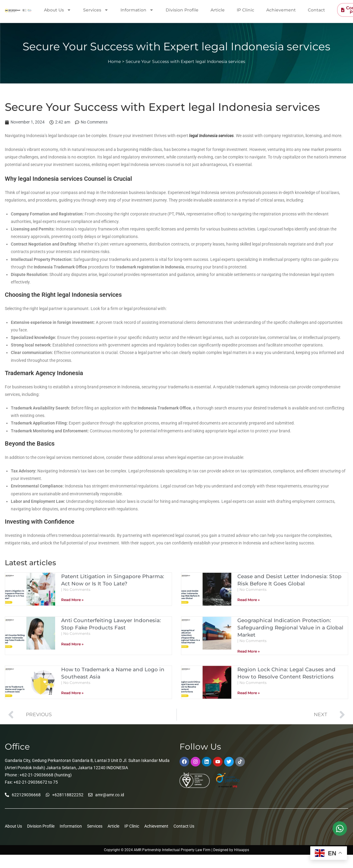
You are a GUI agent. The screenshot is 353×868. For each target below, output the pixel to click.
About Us (58, 10)
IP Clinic (245, 10)
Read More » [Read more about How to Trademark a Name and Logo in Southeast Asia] (72, 693)
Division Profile (182, 10)
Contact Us (184, 826)
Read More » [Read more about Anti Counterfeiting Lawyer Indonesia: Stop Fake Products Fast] (72, 644)
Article (218, 10)
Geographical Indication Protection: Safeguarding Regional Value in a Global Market (292, 628)
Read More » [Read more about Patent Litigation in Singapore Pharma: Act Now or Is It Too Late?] (72, 600)
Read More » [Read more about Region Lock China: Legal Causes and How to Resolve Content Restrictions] (248, 693)
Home (114, 61)
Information (137, 10)
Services (96, 10)
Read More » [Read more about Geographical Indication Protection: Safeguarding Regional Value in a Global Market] (248, 651)
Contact (316, 10)
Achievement (281, 10)
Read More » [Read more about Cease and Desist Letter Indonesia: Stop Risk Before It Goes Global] (248, 600)
